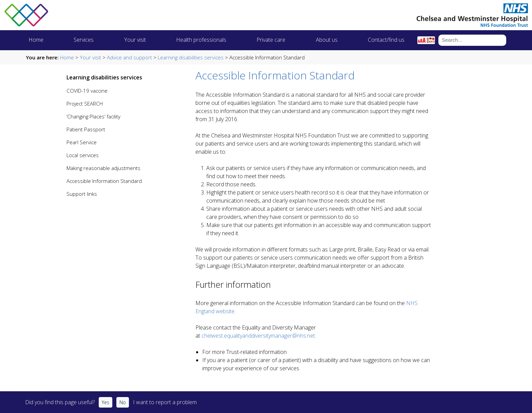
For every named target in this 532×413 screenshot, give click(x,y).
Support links (82, 194)
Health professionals (201, 40)
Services (84, 40)
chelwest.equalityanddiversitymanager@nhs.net (258, 336)
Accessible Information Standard (104, 181)
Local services (83, 155)
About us (327, 40)
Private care (271, 40)
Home (36, 40)
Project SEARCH (85, 104)
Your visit (135, 40)
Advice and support (129, 57)
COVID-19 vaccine (87, 91)
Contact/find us (386, 40)
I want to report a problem (165, 402)
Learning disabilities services (191, 57)
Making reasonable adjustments (103, 168)
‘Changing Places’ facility (93, 116)
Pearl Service (82, 142)
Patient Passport (86, 129)
